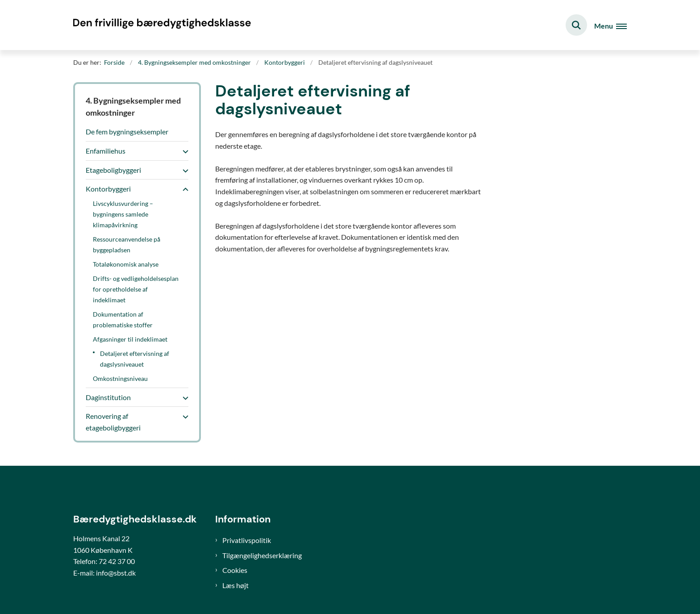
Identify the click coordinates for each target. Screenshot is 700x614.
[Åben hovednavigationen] (610, 25)
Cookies (235, 570)
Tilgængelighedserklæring (262, 555)
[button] (183, 151)
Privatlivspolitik (247, 540)
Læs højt (235, 585)
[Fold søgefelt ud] (576, 25)
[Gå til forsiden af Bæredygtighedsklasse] (162, 25)
